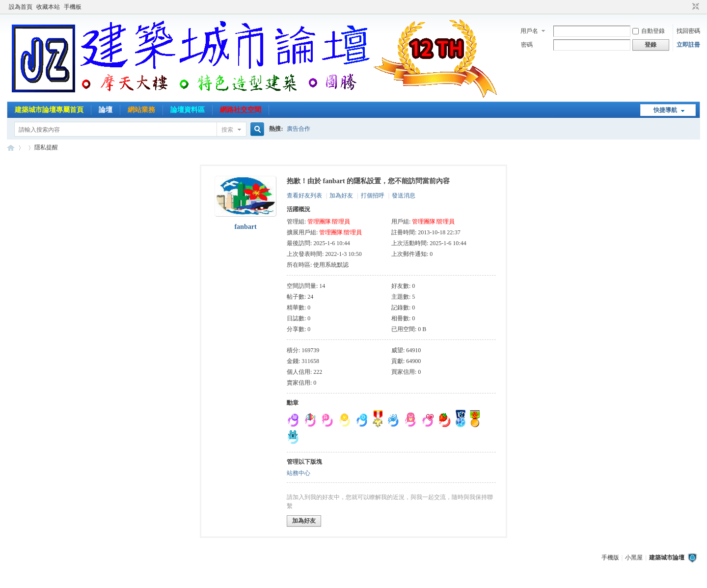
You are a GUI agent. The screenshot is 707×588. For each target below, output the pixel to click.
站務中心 (299, 473)
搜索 (227, 130)
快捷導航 (665, 110)
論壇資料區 (188, 110)
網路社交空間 (241, 110)
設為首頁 (21, 7)
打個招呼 (373, 196)
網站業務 (141, 110)
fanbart (245, 227)
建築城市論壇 (11, 148)
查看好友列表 (304, 196)
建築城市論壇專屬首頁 (49, 110)
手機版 (610, 558)
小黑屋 (634, 558)
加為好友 (341, 196)
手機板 (73, 7)
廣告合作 (299, 129)
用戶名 (529, 31)
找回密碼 (688, 31)
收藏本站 (48, 7)
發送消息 (404, 196)
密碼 (527, 45)
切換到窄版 (694, 7)
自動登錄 (649, 31)
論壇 (106, 110)
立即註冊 (688, 45)
